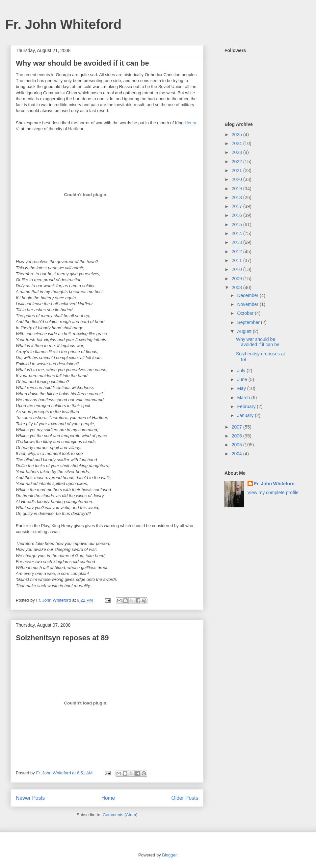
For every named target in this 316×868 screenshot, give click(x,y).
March (244, 398)
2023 (237, 152)
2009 (237, 279)
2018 (237, 197)
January (246, 415)
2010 (237, 269)
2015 (237, 224)
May (242, 388)
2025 (237, 135)
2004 (237, 454)
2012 (237, 252)
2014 (237, 233)
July (242, 371)
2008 (237, 287)
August (245, 331)
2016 (237, 215)
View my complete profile (273, 493)
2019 (237, 189)
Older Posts (185, 798)
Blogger (169, 855)
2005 (237, 445)
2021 (237, 170)
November (248, 304)
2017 (237, 206)
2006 (237, 436)
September (249, 322)
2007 (237, 427)
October (246, 313)
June (243, 379)
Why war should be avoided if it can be (82, 63)
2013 (237, 242)
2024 (237, 143)
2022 (237, 162)
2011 (237, 260)
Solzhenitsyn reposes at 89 (62, 638)
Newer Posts (30, 798)
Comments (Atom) (120, 815)
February (247, 406)
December (248, 295)
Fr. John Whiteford (63, 24)
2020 (237, 179)
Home (108, 798)
